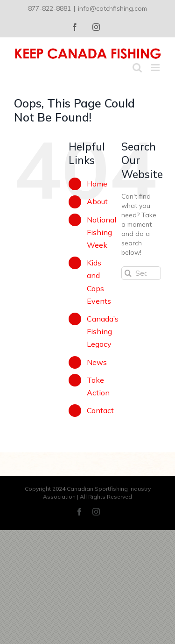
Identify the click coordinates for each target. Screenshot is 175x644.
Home (97, 184)
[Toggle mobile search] (137, 68)
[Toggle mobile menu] (156, 68)
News (97, 362)
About (97, 201)
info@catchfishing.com (112, 8)
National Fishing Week (101, 232)
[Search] (128, 273)
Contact (100, 410)
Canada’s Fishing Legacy (103, 331)
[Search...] (141, 273)
